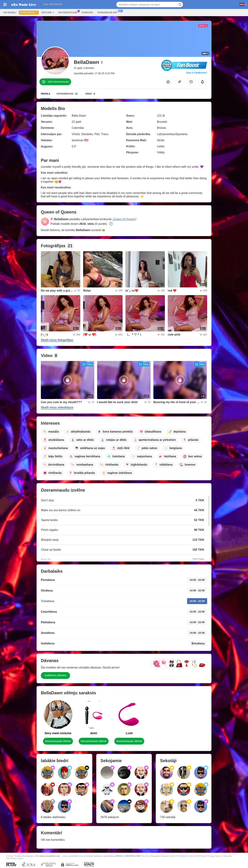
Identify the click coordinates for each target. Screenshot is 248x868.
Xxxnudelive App (108, 12)
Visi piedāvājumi (69, 12)
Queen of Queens (124, 219)
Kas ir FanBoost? (197, 73)
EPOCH (119, 856)
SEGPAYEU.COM (133, 856)
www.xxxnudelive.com (50, 856)
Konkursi (87, 13)
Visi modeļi (10, 13)
